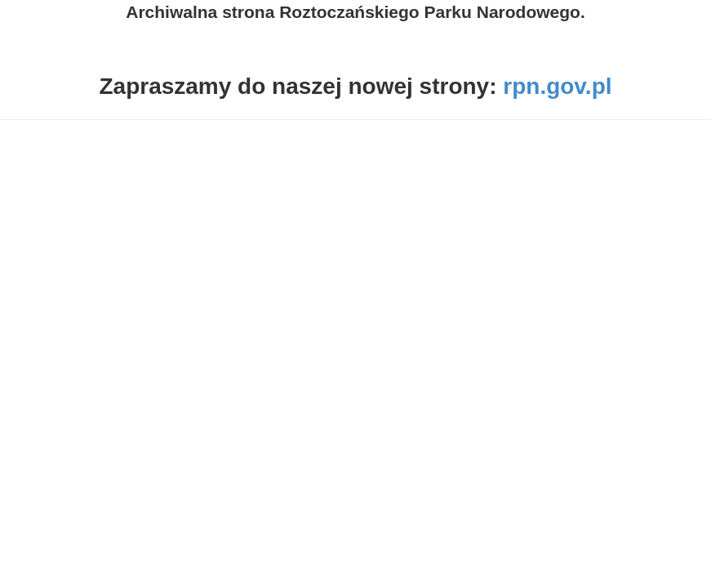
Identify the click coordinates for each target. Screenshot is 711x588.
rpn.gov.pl (557, 86)
